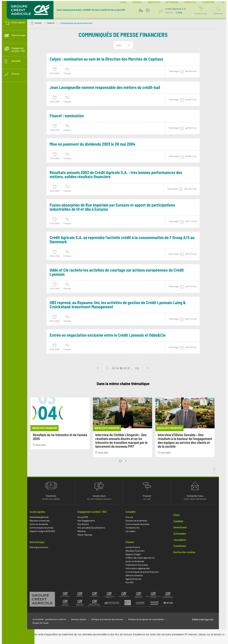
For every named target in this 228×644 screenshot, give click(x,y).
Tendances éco (140, 528)
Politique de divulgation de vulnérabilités (153, 619)
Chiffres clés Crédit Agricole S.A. (147, 558)
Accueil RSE (90, 517)
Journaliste (190, 2)
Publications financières (144, 565)
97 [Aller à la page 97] (136, 368)
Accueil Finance (140, 547)
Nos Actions (90, 524)
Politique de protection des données (114, 619)
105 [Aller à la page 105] (144, 368)
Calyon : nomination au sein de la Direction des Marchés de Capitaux (114, 59)
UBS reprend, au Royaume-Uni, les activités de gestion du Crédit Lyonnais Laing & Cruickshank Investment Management (125, 305)
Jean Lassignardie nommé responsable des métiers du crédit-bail (112, 88)
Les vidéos (138, 531)
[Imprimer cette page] (148, 10)
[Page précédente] (105, 368)
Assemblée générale (46, 517)
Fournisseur (208, 2)
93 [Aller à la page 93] (121, 368)
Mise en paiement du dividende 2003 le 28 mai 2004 (100, 144)
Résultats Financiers (142, 551)
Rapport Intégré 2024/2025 (50, 531)
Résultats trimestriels (47, 521)
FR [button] (219, 2)
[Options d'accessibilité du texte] (141, 10)
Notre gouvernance (46, 547)
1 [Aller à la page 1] (114, 368)
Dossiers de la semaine (143, 521)
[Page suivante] (155, 368)
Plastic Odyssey (92, 535)
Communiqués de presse (49, 528)
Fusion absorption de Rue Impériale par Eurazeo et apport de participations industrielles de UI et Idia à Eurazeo (120, 207)
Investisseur (154, 2)
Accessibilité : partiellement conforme (57, 619)
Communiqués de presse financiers (149, 572)
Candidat (137, 2)
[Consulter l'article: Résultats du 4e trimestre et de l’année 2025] (67, 423)
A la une (136, 517)
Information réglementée (145, 568)
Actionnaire (172, 2)
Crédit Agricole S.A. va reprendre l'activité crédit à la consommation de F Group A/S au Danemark (129, 240)
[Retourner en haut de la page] (221, 473)
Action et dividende (46, 524)
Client (123, 2)
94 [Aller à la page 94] (125, 368)
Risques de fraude (48, 623)
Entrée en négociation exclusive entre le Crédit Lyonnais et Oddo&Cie (115, 335)
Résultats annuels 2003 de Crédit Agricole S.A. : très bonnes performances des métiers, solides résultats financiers (123, 175)
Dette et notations (141, 575)
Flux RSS (137, 582)
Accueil (43, 23)
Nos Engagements (93, 521)
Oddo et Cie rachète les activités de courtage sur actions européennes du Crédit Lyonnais (124, 272)
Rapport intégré (140, 554)
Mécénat (89, 531)
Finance (56, 23)
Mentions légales (86, 619)
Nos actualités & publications (98, 528)
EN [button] (223, 2)
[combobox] (130, 45)
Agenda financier (141, 579)
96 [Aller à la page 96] (132, 368)
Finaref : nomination (74, 116)
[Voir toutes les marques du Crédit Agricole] (114, 599)
